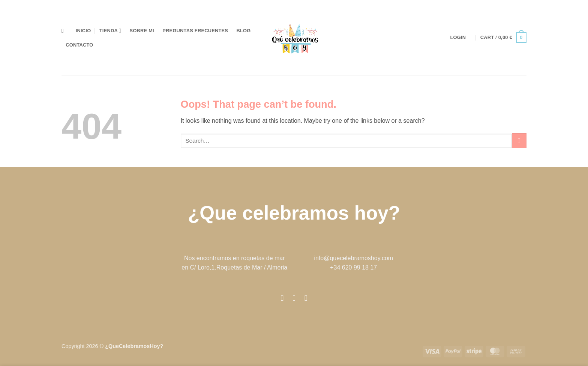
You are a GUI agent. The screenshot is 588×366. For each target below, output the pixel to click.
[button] (458, 38)
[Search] (64, 31)
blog (243, 31)
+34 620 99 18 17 (353, 267)
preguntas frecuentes (195, 31)
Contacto (79, 45)
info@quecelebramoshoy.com (353, 258)
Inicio (83, 31)
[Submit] (519, 141)
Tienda (110, 31)
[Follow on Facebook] (282, 298)
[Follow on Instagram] (294, 298)
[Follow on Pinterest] (306, 298)
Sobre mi (142, 31)
